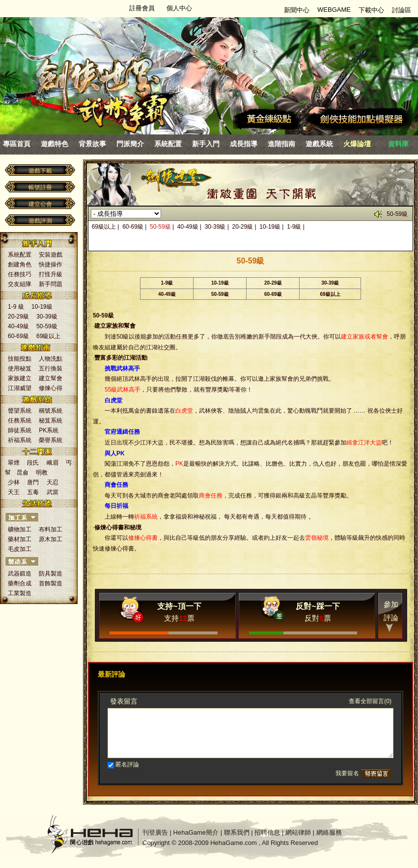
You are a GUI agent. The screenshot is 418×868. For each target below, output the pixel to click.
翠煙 (14, 463)
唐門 (33, 482)
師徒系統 (20, 430)
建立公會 (40, 204)
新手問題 (51, 284)
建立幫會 (51, 378)
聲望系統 (20, 411)
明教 (42, 473)
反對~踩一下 (318, 606)
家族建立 (20, 378)
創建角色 (20, 264)
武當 (53, 492)
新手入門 (206, 144)
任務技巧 (20, 274)
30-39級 (47, 316)
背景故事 (92, 144)
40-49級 (18, 326)
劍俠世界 (93, 61)
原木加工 (51, 539)
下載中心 (371, 10)
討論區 (402, 10)
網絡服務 (329, 832)
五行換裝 (51, 368)
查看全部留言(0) (370, 701)
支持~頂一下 (179, 606)
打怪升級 (51, 274)
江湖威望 (20, 388)
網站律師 (298, 832)
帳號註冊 (40, 187)
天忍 (53, 482)
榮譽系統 (51, 440)
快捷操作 (51, 264)
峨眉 (53, 463)
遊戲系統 (319, 144)
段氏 (33, 463)
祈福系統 (20, 440)
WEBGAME (334, 10)
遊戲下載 (40, 171)
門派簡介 (130, 144)
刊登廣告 (155, 832)
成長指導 (244, 144)
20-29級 (18, 316)
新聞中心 (297, 10)
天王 (14, 492)
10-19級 (42, 307)
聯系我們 (237, 832)
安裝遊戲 (51, 255)
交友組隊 (20, 284)
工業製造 (20, 593)
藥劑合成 (20, 583)
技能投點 (20, 359)
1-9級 (294, 227)
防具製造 (51, 574)
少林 (14, 482)
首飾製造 (51, 583)
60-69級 (18, 336)
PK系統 (49, 430)
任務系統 (20, 421)
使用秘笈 (20, 368)
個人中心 (179, 8)
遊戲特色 (55, 144)
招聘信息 (267, 832)
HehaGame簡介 (196, 832)
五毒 (33, 492)
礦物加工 (20, 529)
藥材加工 (20, 539)
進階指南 (281, 144)
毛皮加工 (20, 549)
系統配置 (168, 144)
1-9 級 (16, 307)
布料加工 (51, 529)
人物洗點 (51, 359)
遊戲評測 (40, 221)
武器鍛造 (20, 574)
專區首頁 (17, 144)
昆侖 (23, 473)
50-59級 (47, 326)
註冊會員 (142, 8)
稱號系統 (51, 411)
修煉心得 (51, 388)
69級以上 (48, 336)
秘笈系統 (51, 421)
